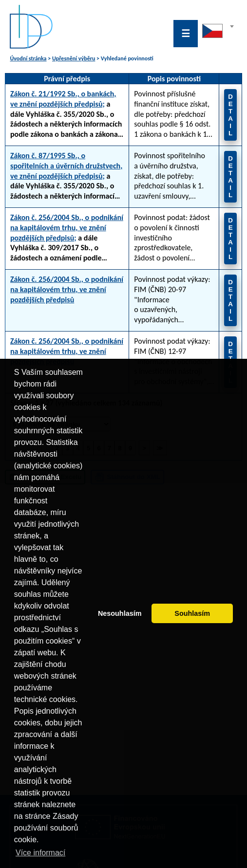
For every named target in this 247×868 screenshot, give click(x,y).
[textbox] (218, 29)
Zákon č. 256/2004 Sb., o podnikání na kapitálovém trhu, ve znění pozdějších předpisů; (67, 228)
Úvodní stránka (28, 58)
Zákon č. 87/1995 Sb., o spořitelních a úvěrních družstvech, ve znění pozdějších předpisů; (66, 166)
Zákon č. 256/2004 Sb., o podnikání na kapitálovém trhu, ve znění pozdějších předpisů (67, 289)
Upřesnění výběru (74, 58)
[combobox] (218, 34)
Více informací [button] (40, 853)
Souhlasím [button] (192, 613)
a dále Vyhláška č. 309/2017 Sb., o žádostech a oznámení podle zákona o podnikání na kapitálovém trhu (67, 238)
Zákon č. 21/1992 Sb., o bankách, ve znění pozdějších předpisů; (63, 99)
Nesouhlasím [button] (120, 613)
